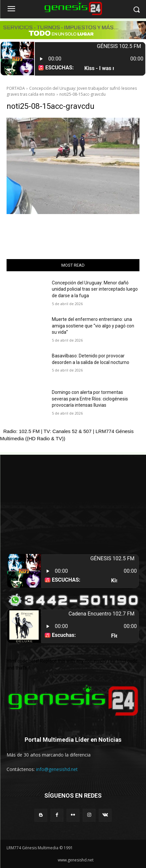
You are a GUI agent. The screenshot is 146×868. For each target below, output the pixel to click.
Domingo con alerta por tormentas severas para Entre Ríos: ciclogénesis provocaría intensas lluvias (90, 399)
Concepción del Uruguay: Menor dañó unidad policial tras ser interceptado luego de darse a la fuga (95, 289)
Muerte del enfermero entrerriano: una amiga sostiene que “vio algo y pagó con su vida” (93, 326)
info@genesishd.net (57, 769)
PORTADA (16, 88)
